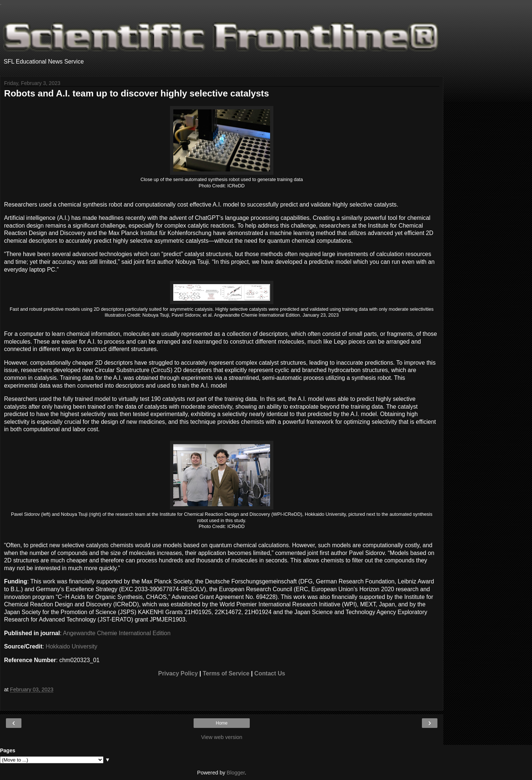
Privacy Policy (178, 673)
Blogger (236, 773)
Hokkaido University (72, 646)
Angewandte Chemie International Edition (117, 633)
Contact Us (270, 673)
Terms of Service (226, 673)
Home (222, 723)
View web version (222, 737)
